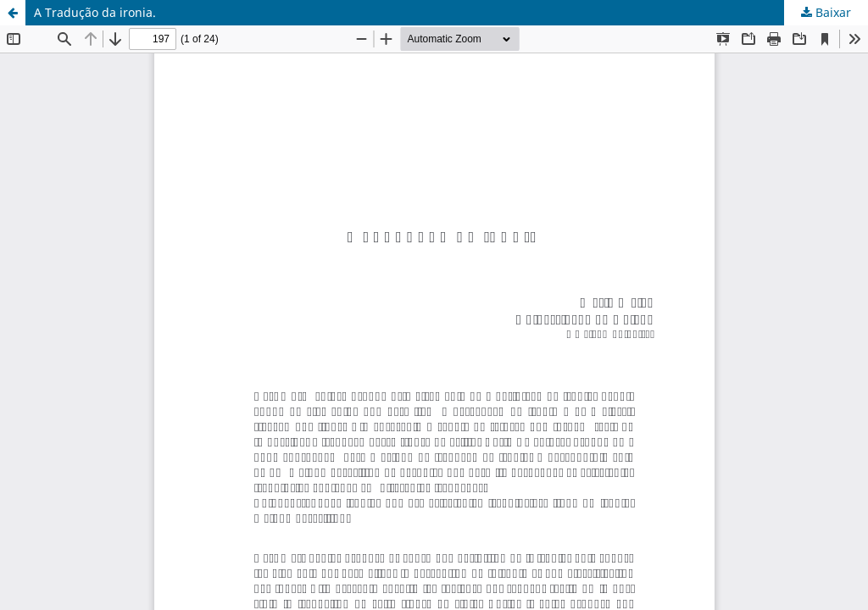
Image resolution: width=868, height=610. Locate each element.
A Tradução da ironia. (95, 12)
